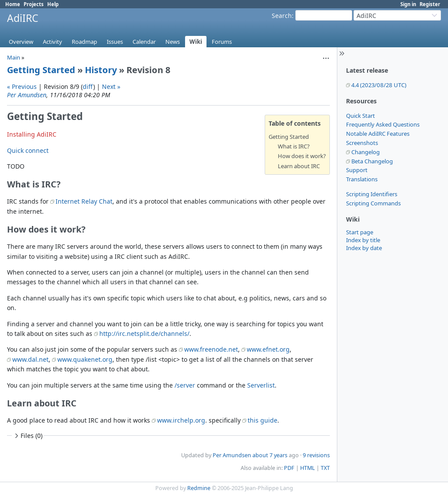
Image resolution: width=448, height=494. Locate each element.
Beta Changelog (372, 161)
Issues (115, 42)
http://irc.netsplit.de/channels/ (144, 333)
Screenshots (362, 143)
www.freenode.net (211, 349)
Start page (360, 232)
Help (53, 4)
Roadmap (84, 42)
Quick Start (360, 116)
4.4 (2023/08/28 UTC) (379, 85)
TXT (325, 468)
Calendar (144, 42)
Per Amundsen (27, 95)
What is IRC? (294, 146)
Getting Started (41, 70)
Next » (111, 86)
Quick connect (28, 150)
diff (88, 86)
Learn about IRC (299, 166)
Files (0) (28, 436)
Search (282, 16)
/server (185, 385)
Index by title (363, 240)
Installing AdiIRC (32, 134)
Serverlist (261, 385)
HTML (308, 468)
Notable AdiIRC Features (378, 134)
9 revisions (316, 455)
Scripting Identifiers (372, 194)
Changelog (366, 152)
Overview (21, 42)
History (101, 70)
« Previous (22, 86)
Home (13, 4)
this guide (262, 420)
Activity (52, 42)
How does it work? (302, 156)
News (173, 42)
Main (14, 57)
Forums (222, 42)
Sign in (408, 4)
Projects (34, 4)
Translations (362, 179)
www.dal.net (30, 359)
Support (357, 170)
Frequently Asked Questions (383, 124)
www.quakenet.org (85, 359)
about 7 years (270, 455)
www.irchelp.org (181, 420)
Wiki (196, 42)
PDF (289, 468)
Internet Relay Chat (84, 201)
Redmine (199, 488)
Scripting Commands (373, 203)
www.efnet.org (268, 349)
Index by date (364, 248)
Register (430, 4)
